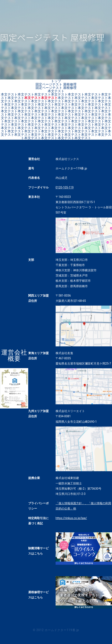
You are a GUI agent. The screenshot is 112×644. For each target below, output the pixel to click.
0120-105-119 (65, 187)
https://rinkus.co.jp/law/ (71, 518)
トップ (56, 81)
